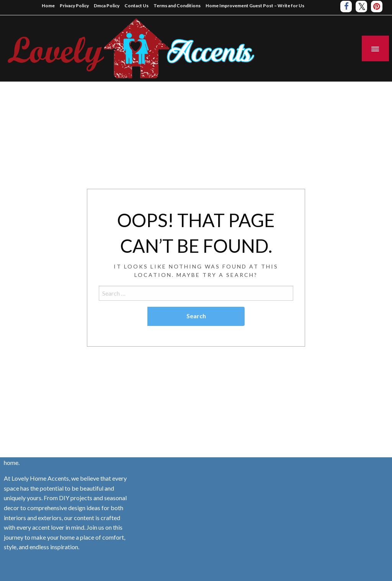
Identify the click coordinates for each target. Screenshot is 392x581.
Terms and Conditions (177, 6)
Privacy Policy (74, 6)
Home (48, 6)
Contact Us (136, 6)
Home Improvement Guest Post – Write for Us (255, 6)
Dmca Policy (107, 6)
